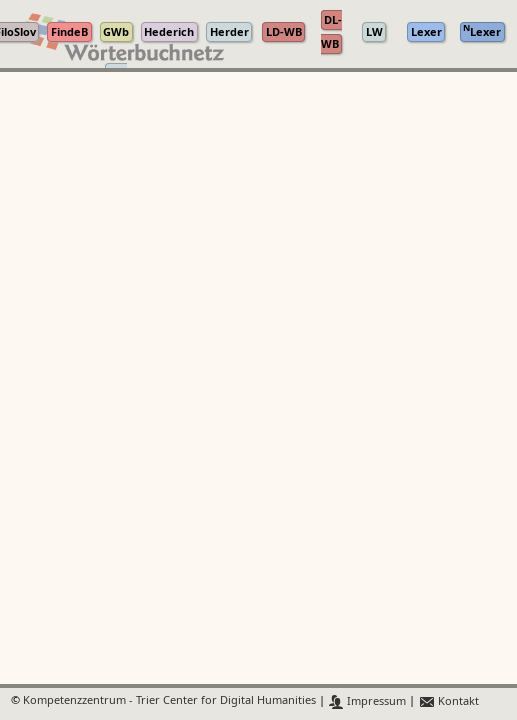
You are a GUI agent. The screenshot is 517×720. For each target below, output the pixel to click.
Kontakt (448, 701)
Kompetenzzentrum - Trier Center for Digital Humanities (169, 701)
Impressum (367, 701)
